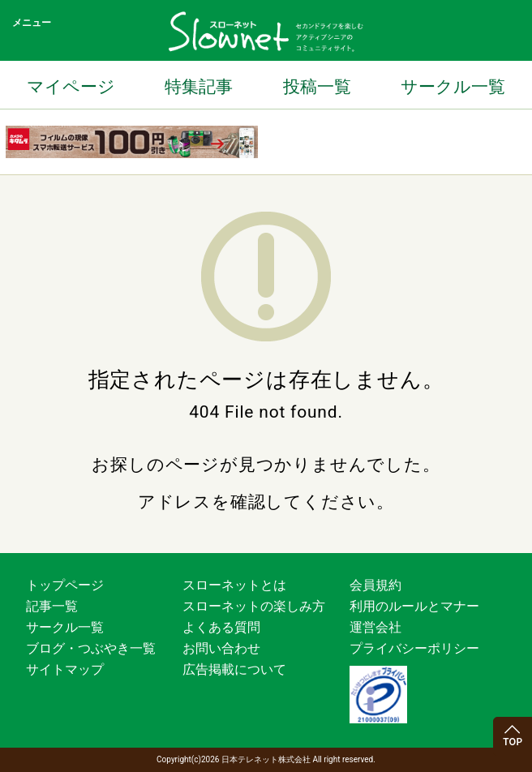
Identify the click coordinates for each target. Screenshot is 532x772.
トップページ (65, 585)
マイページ (71, 87)
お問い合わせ (221, 648)
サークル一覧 (453, 87)
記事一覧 (52, 606)
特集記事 (199, 87)
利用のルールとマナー (414, 606)
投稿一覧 (317, 87)
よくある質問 (221, 627)
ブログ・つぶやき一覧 (91, 648)
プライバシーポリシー (414, 648)
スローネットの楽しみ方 (254, 606)
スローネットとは (234, 585)
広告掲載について (234, 669)
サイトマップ (65, 669)
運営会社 (375, 627)
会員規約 (375, 585)
